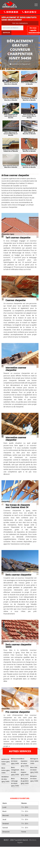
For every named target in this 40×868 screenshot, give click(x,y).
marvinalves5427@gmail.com (20, 64)
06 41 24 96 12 (29, 12)
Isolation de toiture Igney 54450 (6, 762)
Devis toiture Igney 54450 (6, 770)
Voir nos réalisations (20, 23)
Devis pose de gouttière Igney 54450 (25, 781)
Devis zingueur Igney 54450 (25, 772)
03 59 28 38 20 (11, 12)
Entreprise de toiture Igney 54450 (34, 779)
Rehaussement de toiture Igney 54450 (15, 761)
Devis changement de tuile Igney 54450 (15, 771)
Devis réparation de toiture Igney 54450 (25, 762)
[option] (11, 78)
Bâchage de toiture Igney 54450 (34, 761)
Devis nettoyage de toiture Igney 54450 (15, 782)
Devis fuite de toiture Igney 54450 (34, 770)
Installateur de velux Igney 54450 (5, 779)
